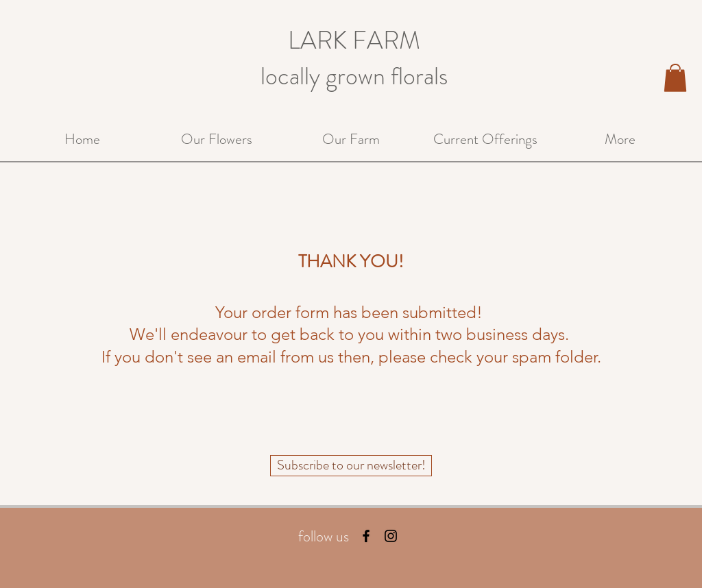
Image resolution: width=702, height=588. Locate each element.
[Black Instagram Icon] (391, 536)
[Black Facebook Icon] (366, 536)
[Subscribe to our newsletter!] (351, 466)
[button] (675, 78)
